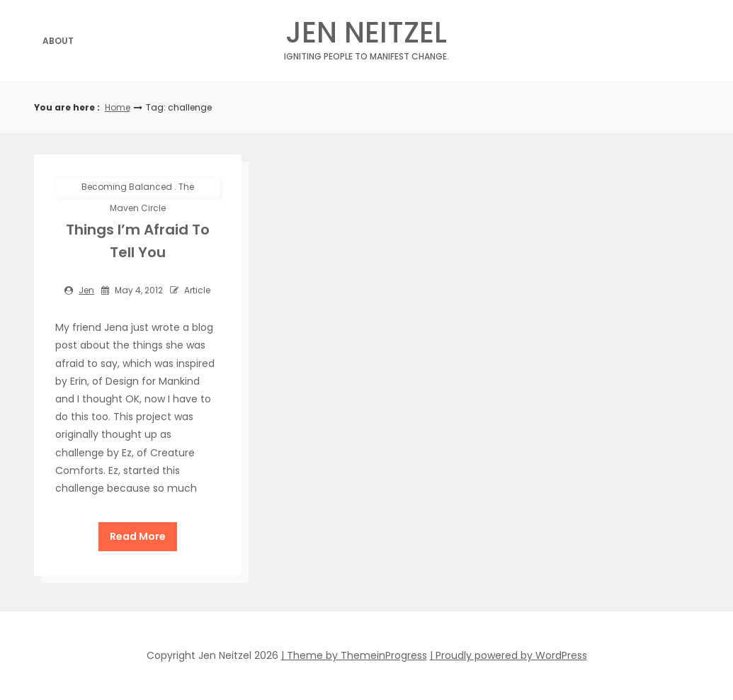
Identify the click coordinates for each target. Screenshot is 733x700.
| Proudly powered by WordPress (508, 655)
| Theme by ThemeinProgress (354, 655)
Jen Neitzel (366, 36)
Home (118, 107)
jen (86, 290)
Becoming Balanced (127, 187)
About (58, 41)
